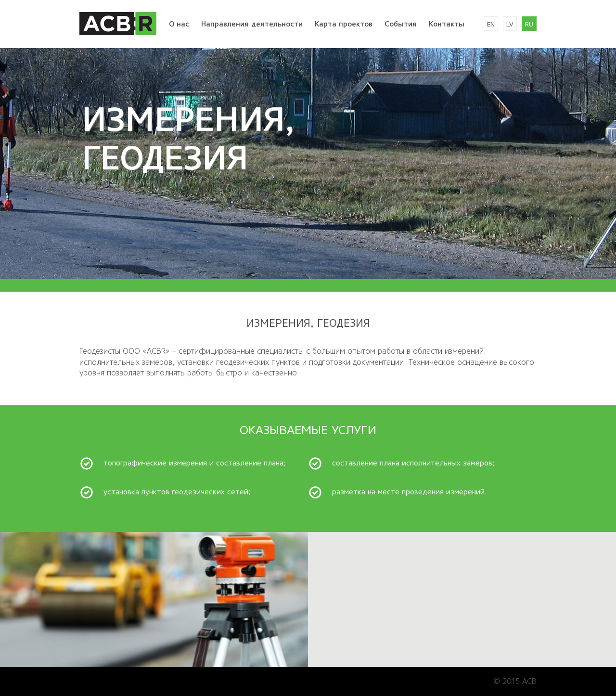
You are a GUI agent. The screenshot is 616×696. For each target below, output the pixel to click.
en (491, 24)
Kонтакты (447, 24)
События (401, 24)
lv (510, 24)
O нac (179, 24)
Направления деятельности (252, 24)
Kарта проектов (344, 24)
